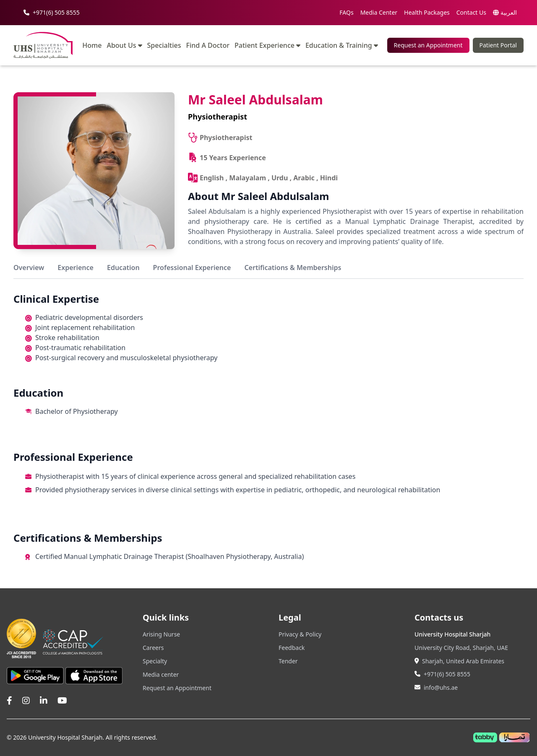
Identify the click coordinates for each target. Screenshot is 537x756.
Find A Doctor (208, 45)
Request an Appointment (428, 45)
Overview (29, 268)
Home (92, 45)
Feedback (292, 648)
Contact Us (471, 12)
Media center (161, 674)
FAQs (346, 12)
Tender (288, 661)
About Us (124, 45)
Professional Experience (192, 268)
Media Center (379, 12)
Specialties (164, 45)
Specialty (155, 661)
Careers (153, 648)
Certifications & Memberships (293, 268)
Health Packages (427, 12)
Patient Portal (498, 45)
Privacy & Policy (300, 634)
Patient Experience (267, 45)
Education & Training (342, 45)
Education (123, 268)
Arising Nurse (161, 634)
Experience (76, 268)
